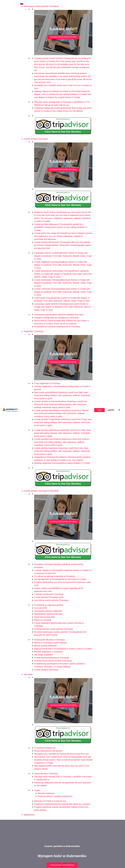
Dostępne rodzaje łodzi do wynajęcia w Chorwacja (56, 318)
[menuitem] (114, 410)
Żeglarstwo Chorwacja (34, 331)
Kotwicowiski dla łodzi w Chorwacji (49, 640)
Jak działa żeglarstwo (44, 655)
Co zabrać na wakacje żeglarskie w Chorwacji (54, 576)
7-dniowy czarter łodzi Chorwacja (49, 594)
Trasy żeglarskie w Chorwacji (47, 383)
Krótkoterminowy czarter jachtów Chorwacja (54, 629)
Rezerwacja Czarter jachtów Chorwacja (41, 6)
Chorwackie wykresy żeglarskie (48, 611)
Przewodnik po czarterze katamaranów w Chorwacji (57, 327)
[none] (114, 410)
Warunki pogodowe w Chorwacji (48, 652)
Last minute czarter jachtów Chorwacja (51, 600)
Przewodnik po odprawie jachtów (49, 605)
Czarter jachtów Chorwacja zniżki (49, 597)
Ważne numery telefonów (45, 646)
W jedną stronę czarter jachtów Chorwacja (53, 661)
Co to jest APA (40, 608)
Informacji (28, 674)
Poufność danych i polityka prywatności (55, 796)
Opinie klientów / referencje (46, 774)
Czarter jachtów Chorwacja (36, 139)
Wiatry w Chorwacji (43, 620)
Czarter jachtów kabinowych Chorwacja (52, 658)
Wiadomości (29, 815)
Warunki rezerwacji (46, 793)
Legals (37, 790)
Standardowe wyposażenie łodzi (48, 614)
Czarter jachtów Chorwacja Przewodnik (41, 491)
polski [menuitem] (112, 410)
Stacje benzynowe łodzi (45, 617)
